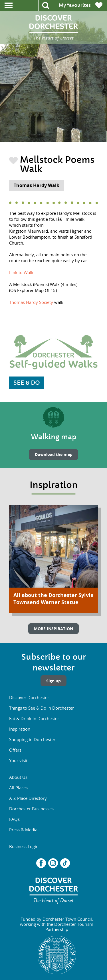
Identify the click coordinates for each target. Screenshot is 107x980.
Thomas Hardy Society (31, 302)
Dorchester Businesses (31, 809)
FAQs (14, 819)
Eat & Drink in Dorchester (34, 718)
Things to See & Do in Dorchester (42, 708)
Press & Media (23, 830)
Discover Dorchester (29, 697)
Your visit (18, 760)
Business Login (24, 846)
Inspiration (20, 729)
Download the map (54, 454)
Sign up (53, 681)
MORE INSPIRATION (53, 629)
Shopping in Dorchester (32, 739)
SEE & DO (27, 383)
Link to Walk (21, 272)
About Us (18, 777)
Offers (15, 750)
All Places (18, 788)
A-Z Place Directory (28, 798)
